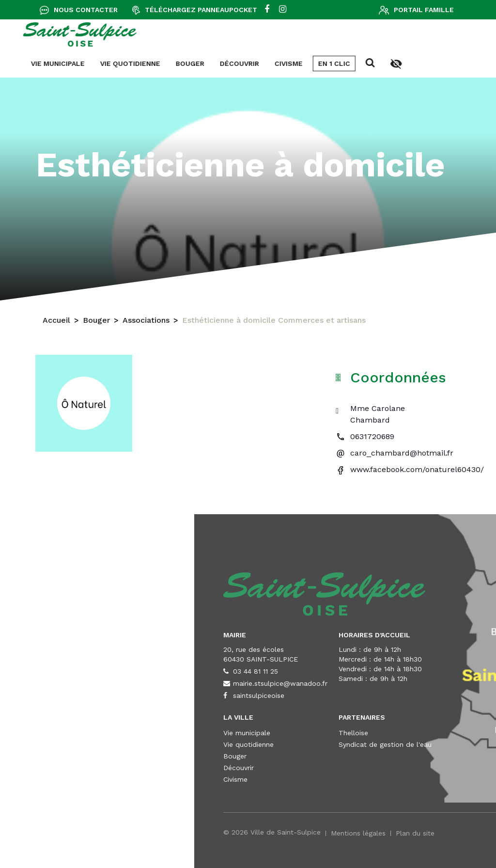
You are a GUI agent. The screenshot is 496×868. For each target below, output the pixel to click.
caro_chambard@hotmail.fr (402, 453)
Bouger (96, 324)
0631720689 (372, 436)
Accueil (56, 324)
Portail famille (424, 10)
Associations (146, 324)
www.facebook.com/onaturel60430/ (417, 469)
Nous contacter (86, 10)
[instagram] (283, 10)
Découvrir (38, 63)
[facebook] (267, 10)
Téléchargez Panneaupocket (201, 10)
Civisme (87, 63)
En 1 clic (132, 63)
